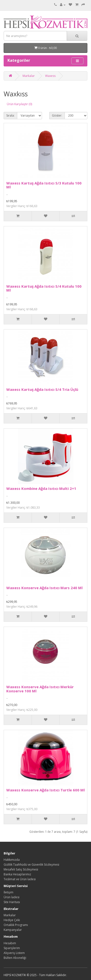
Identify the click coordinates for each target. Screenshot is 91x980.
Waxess (50, 76)
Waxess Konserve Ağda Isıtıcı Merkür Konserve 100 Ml (40, 689)
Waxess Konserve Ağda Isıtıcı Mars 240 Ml (44, 588)
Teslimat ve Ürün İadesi (20, 879)
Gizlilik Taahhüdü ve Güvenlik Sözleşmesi (31, 865)
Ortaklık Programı (16, 925)
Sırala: (10, 115)
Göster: (57, 115)
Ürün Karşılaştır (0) (19, 104)
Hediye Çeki (12, 920)
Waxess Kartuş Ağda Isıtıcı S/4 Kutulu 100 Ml (44, 288)
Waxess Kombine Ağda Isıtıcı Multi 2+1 (41, 488)
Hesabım (10, 943)
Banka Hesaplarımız (17, 874)
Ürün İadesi (12, 897)
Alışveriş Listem (14, 953)
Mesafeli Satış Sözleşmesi (21, 869)
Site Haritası (12, 902)
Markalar (29, 76)
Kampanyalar (13, 930)
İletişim (8, 892)
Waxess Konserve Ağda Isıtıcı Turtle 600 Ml (45, 790)
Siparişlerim (12, 948)
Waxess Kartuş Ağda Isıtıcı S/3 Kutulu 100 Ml (44, 185)
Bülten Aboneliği (15, 958)
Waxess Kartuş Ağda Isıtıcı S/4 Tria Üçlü (42, 389)
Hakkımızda (12, 860)
